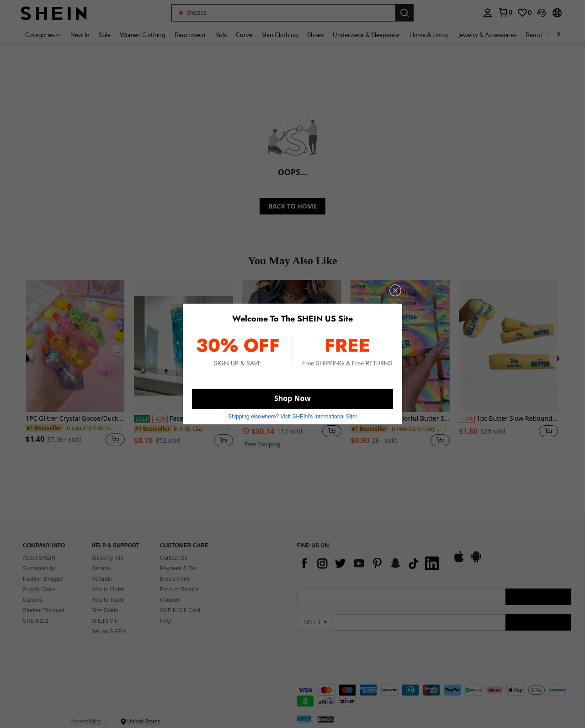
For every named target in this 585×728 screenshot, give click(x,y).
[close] (395, 290)
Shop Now (292, 398)
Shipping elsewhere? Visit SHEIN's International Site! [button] (292, 417)
